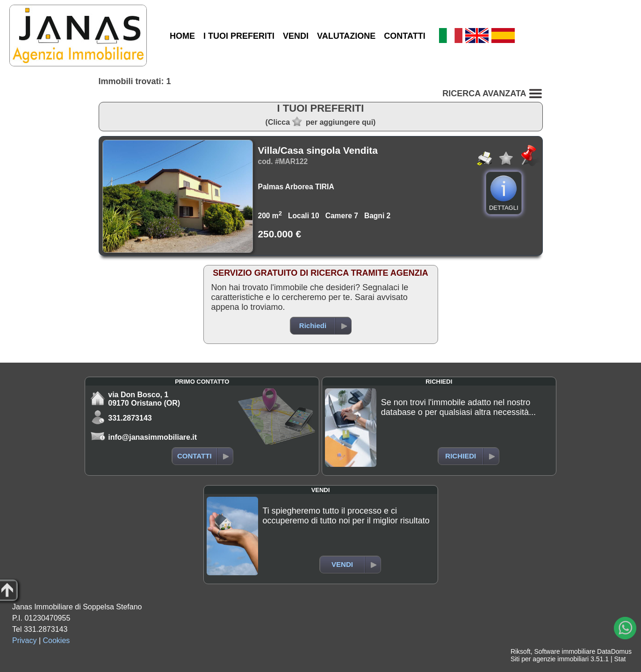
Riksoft (521, 651)
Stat (620, 659)
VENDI (296, 36)
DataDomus (614, 651)
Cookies (57, 640)
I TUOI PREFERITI (239, 36)
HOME (182, 36)
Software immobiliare (565, 651)
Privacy (24, 640)
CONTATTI (404, 36)
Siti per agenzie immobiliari (550, 659)
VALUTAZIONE (346, 36)
